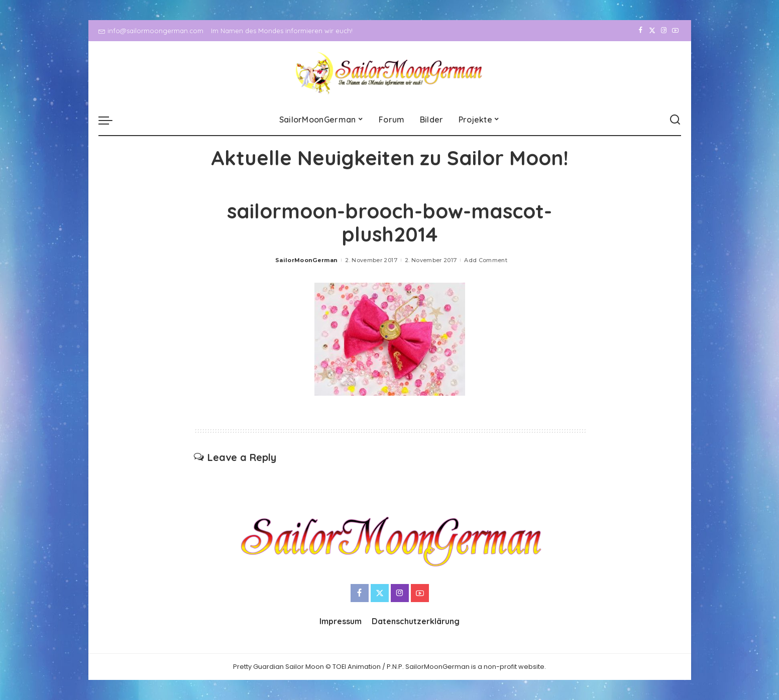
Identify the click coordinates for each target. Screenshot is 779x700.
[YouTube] (675, 31)
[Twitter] (652, 31)
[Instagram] (664, 31)
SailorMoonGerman (307, 260)
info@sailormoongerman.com (151, 31)
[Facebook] (641, 31)
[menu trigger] (110, 120)
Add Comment (486, 260)
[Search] (675, 120)
